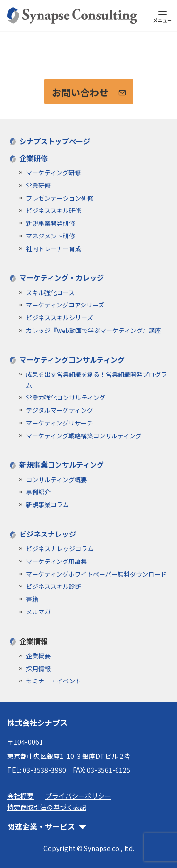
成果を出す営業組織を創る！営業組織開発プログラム (97, 380)
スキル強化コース (50, 293)
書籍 (32, 599)
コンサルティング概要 (56, 480)
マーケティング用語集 (56, 561)
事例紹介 (38, 492)
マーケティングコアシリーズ (65, 305)
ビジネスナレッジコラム (60, 549)
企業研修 (34, 158)
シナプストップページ (55, 141)
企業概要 (38, 656)
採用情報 (38, 668)
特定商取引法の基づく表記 (47, 807)
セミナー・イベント (54, 681)
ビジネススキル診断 (54, 586)
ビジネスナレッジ (48, 534)
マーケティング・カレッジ (62, 277)
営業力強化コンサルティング (66, 397)
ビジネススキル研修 (54, 210)
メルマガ (38, 612)
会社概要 (20, 796)
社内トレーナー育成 (54, 249)
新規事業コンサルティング (62, 464)
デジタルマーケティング (59, 410)
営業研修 (38, 185)
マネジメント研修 (51, 236)
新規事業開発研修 (51, 223)
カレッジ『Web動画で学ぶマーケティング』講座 (93, 330)
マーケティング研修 (53, 173)
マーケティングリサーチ (59, 423)
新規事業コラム (47, 505)
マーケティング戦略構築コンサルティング (84, 436)
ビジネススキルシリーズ (59, 318)
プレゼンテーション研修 (60, 198)
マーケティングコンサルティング (72, 360)
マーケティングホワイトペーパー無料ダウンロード (96, 574)
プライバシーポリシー (78, 796)
